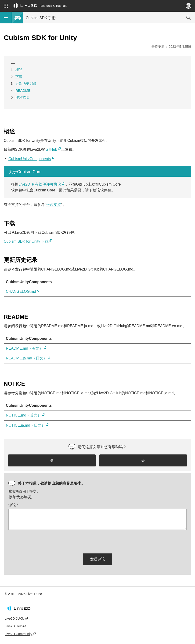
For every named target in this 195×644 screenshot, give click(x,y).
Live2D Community (18, 634)
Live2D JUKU (14, 618)
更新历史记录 (26, 83)
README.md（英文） (24, 348)
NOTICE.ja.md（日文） (25, 425)
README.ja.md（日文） (26, 358)
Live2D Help (14, 626)
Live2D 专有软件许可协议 (40, 184)
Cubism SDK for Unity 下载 (26, 241)
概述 (19, 70)
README (23, 90)
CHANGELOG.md (21, 291)
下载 (19, 77)
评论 (13, 505)
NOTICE (22, 97)
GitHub (51, 149)
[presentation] (44, 541)
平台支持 (54, 205)
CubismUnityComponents (30, 159)
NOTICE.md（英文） (23, 415)
